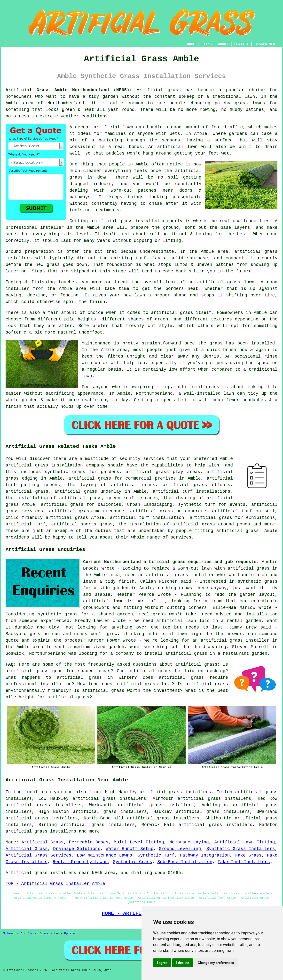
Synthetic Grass (133, 862)
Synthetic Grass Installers (241, 849)
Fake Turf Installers (244, 862)
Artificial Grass (43, 842)
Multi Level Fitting (139, 842)
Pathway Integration (205, 855)
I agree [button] (162, 963)
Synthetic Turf (156, 855)
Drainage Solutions (77, 849)
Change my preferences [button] (216, 963)
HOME (191, 44)
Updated (70, 934)
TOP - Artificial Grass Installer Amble (55, 884)
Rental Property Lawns (80, 862)
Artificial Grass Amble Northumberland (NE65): (69, 90)
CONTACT (241, 44)
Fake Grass (248, 855)
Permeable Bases (89, 842)
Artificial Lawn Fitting (244, 842)
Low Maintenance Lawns (104, 855)
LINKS (206, 44)
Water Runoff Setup (130, 849)
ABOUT (223, 44)
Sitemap (9, 934)
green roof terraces (132, 498)
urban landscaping (150, 505)
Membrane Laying (189, 842)
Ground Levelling (180, 849)
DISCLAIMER (265, 44)
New (56, 934)
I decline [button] (183, 963)
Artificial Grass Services (39, 855)
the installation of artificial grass (54, 498)
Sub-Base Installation (185, 862)
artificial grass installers (41, 831)
